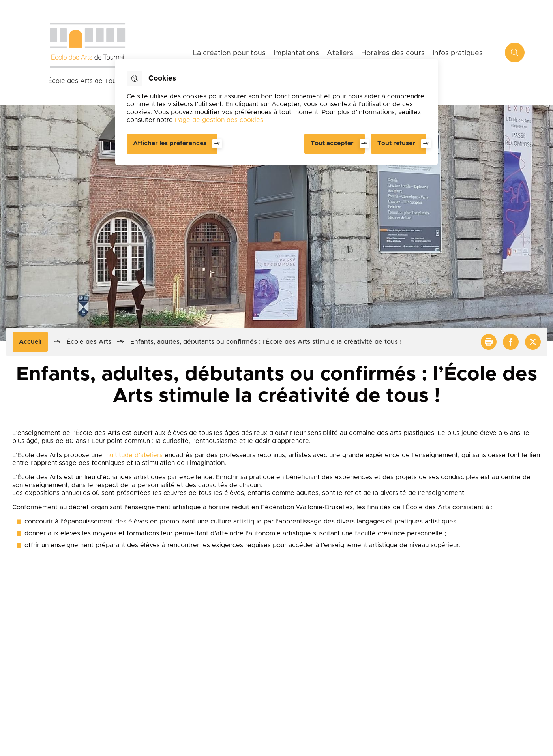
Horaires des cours (393, 53)
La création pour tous (229, 53)
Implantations (296, 53)
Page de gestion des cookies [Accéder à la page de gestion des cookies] (219, 120)
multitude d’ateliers (133, 455)
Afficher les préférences (170, 143)
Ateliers (340, 53)
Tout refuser (396, 143)
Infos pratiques (458, 53)
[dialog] (276, 112)
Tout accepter (332, 143)
